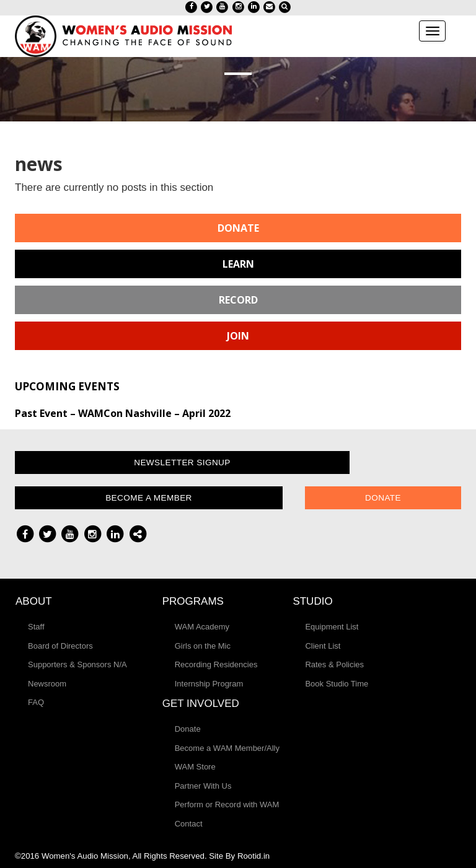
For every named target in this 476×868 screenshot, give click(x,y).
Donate (238, 228)
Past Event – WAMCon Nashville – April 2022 (123, 413)
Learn (238, 264)
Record (238, 300)
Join (238, 336)
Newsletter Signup (182, 462)
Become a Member (149, 498)
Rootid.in (253, 856)
